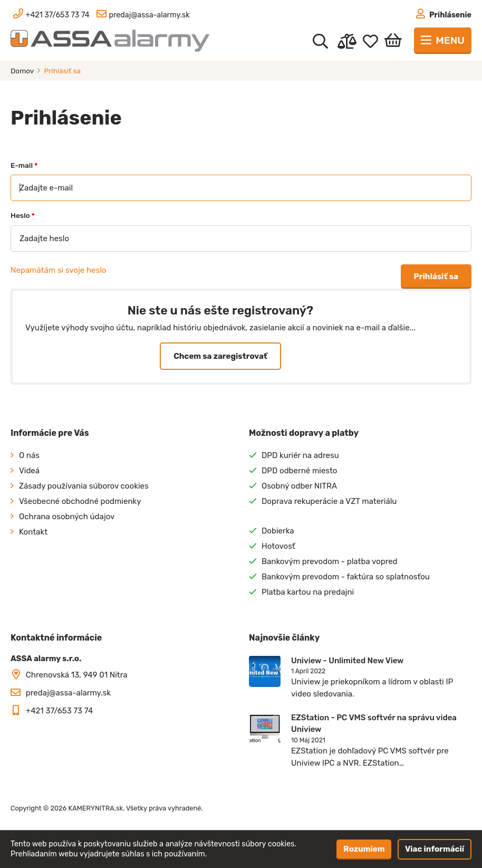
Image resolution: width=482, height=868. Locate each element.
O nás (29, 455)
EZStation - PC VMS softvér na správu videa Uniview (374, 724)
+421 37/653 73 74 (60, 711)
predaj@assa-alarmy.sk (68, 693)
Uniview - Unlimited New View (347, 661)
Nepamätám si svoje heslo (58, 270)
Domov (23, 71)
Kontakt (33, 532)
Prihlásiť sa (436, 276)
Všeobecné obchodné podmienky (80, 501)
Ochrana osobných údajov (67, 517)
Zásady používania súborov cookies (84, 486)
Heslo (23, 215)
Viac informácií (435, 849)
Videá (29, 471)
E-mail (24, 165)
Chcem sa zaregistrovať (220, 356)
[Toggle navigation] (443, 41)
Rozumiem (364, 849)
